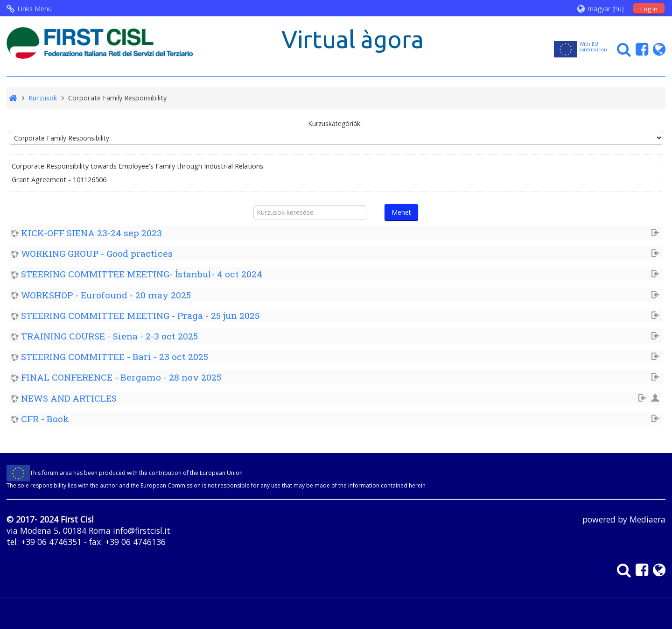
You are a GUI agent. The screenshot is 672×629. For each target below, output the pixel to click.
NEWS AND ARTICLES (69, 398)
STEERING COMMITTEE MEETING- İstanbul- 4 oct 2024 (142, 274)
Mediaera (647, 519)
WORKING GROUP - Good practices (97, 253)
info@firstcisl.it (142, 530)
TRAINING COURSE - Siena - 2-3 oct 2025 (109, 336)
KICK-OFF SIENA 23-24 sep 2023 (91, 233)
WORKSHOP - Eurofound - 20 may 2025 (106, 295)
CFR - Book (45, 419)
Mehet (401, 212)
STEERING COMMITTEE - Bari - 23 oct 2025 (115, 357)
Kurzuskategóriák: (335, 124)
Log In (649, 9)
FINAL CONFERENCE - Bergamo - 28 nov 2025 (121, 377)
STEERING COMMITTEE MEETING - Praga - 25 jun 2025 (140, 315)
